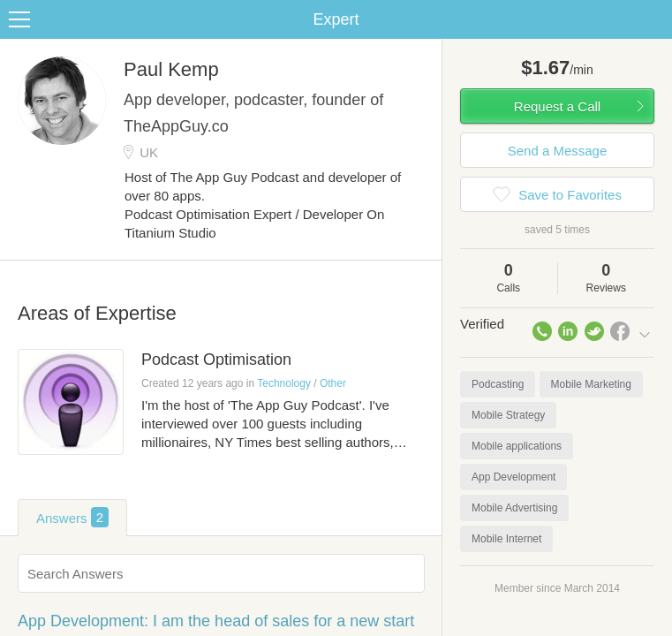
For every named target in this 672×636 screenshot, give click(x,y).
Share (654, 19)
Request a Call (557, 106)
